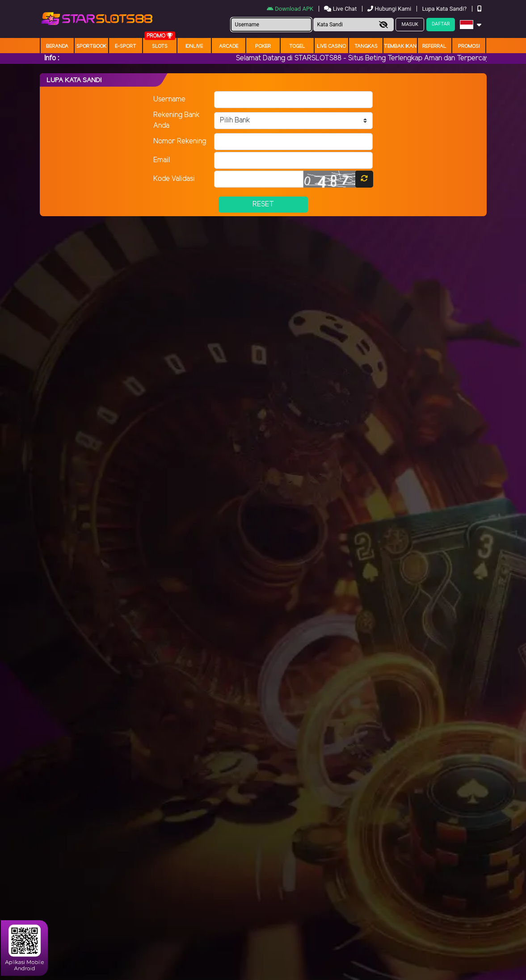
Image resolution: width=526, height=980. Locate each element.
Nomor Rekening (180, 141)
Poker (263, 46)
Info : (52, 58)
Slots (160, 46)
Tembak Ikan (400, 46)
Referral (434, 46)
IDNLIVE (194, 46)
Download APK (291, 9)
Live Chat (341, 9)
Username (169, 99)
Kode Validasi (174, 179)
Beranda (57, 46)
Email (162, 160)
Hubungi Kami (390, 9)
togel (297, 46)
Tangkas (366, 46)
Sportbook (91, 46)
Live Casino (331, 46)
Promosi (469, 46)
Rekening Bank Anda (177, 120)
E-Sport (126, 46)
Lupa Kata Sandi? (445, 9)
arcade (229, 46)
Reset (263, 204)
